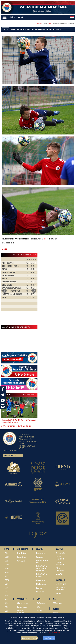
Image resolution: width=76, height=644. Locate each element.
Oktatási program (23, 603)
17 (18, 255)
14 (24, 255)
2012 (7, 611)
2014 (7, 603)
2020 (49, 23)
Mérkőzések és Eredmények (61, 588)
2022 (7, 572)
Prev (5, 291)
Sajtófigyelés (21, 561)
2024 (7, 565)
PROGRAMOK (22, 599)
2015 (7, 599)
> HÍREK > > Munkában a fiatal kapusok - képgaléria (56, 23)
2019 (7, 584)
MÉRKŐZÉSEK (61, 580)
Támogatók (10, 455)
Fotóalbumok (41, 603)
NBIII (14, 255)
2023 (7, 568)
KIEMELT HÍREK (22, 549)
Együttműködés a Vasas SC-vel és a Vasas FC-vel (42, 568)
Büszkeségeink (41, 584)
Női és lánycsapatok (60, 569)
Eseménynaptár (61, 584)
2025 (7, 561)
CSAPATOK (60, 549)
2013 (7, 607)
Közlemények (22, 557)
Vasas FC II (60, 574)
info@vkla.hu (14, 450)
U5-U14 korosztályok (60, 563)
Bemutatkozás (41, 553)
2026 (7, 557)
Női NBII (27, 255)
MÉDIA (39, 599)
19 (16, 255)
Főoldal (40, 23)
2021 (7, 576)
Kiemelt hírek (22, 553)
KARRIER (56, 609)
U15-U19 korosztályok (60, 558)
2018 (7, 588)
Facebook (40, 611)
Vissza (5, 249)
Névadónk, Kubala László (42, 561)
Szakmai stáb (60, 553)
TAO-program (58, 603)
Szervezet (39, 557)
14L (36, 255)
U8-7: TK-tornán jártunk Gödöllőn (16, 426)
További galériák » (30, 394)
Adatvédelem (55, 633)
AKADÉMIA (40, 549)
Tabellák (59, 593)
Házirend (39, 588)
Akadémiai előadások (21, 611)
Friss (6, 553)
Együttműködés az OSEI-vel (42, 575)
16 (20, 255)
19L (31, 255)
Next (34, 291)
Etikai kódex (40, 592)
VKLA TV (40, 607)
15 (22, 255)
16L (33, 255)
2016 (7, 595)
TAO (54, 599)
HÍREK (7, 549)
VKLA (6, 29)
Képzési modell (41, 580)
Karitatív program (23, 607)
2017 (7, 592)
